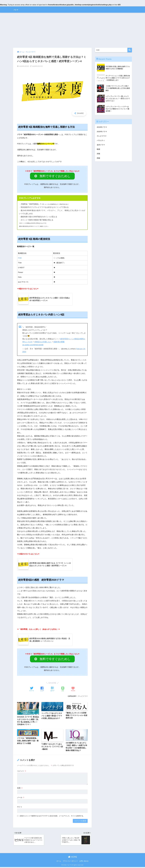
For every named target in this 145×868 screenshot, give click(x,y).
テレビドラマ (83, 696)
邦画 (98, 159)
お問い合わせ (84, 862)
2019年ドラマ (102, 127)
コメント (22, 772)
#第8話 (77, 339)
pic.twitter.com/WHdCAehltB (33, 345)
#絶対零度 (64, 339)
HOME (73, 858)
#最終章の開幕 (59, 342)
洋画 (98, 154)
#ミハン (71, 339)
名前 (20, 789)
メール (21, 798)
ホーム (59, 862)
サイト (20, 807)
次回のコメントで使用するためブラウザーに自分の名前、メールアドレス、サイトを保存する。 (52, 816)
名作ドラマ (101, 145)
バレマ (17, 9)
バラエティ (101, 141)
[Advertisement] (72, 30)
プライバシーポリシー (70, 862)
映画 (98, 150)
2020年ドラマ (102, 132)
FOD (20, 258)
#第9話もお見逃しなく (43, 342)
